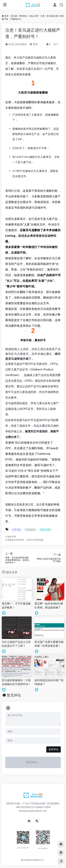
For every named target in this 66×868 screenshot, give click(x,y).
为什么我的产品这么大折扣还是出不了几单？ (16, 644)
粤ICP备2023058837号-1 (32, 860)
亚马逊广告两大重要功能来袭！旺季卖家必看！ (49, 644)
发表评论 (54, 749)
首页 (7, 16)
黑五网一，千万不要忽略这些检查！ (16, 606)
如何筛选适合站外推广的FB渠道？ (49, 682)
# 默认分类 (45, 530)
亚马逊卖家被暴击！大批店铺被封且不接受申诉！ (16, 682)
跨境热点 (23, 16)
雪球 (34, 44)
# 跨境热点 (30, 530)
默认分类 (34, 16)
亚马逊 (14, 16)
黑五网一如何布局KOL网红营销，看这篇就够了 (49, 606)
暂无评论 (14, 695)
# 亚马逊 (17, 530)
